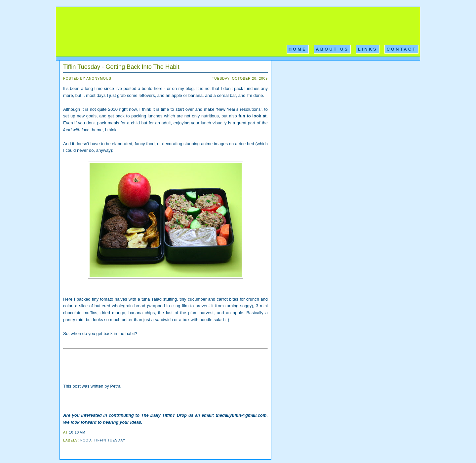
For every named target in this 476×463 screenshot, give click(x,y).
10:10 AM (77, 432)
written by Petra (105, 386)
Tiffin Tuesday (110, 440)
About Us (332, 49)
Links (368, 49)
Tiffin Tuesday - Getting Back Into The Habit (121, 67)
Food (86, 440)
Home (298, 49)
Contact (401, 49)
